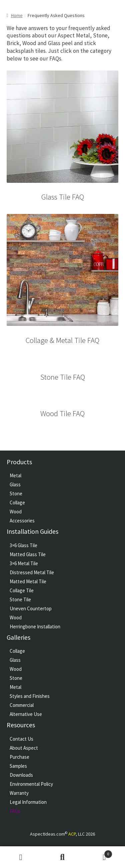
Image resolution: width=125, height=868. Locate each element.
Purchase (19, 757)
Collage (17, 503)
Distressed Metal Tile (32, 572)
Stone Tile (20, 599)
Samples (18, 766)
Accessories (22, 521)
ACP (72, 834)
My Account (21, 857)
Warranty (19, 793)
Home (17, 15)
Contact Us (21, 739)
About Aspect (24, 748)
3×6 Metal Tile (24, 563)
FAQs (15, 811)
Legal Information (28, 802)
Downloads (21, 775)
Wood (16, 512)
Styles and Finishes (30, 696)
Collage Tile (22, 590)
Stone (16, 493)
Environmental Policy (31, 784)
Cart (98, 853)
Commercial (22, 705)
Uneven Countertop (31, 608)
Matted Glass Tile (28, 554)
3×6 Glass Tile (23, 545)
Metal (15, 475)
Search (62, 857)
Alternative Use (26, 714)
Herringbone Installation (35, 627)
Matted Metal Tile (28, 581)
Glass (15, 484)
